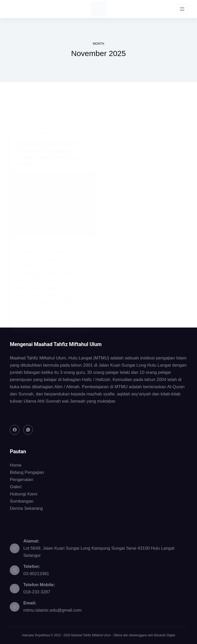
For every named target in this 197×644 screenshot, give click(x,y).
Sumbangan (22, 501)
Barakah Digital (165, 635)
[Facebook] (15, 430)
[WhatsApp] (28, 430)
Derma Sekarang (26, 508)
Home (16, 465)
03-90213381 (36, 574)
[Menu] (182, 9)
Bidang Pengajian (27, 472)
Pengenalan (21, 480)
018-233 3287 (37, 592)
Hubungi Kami (23, 494)
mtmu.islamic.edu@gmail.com (52, 610)
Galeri (16, 487)
